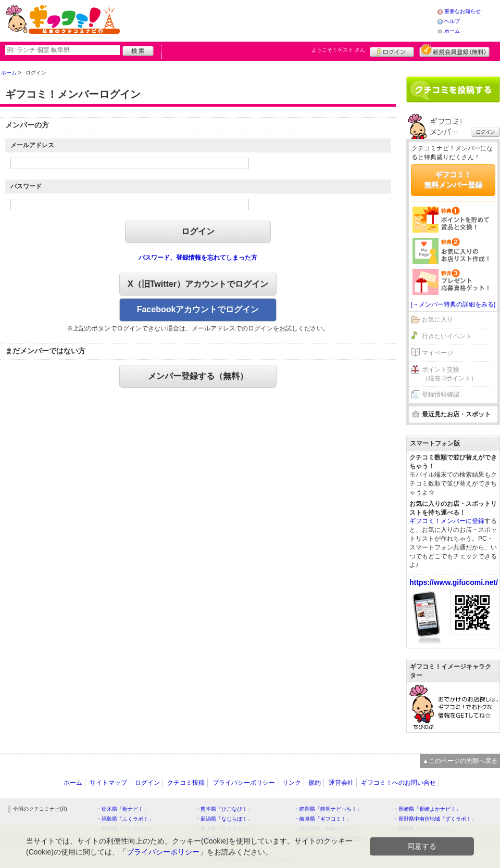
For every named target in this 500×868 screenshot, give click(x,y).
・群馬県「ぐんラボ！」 (125, 829)
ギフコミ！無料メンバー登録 (453, 180)
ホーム (452, 31)
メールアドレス (32, 145)
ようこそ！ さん (338, 50)
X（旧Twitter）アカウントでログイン (198, 284)
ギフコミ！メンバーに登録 (447, 521)
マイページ (438, 353)
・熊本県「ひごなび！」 (224, 809)
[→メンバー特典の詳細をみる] (453, 304)
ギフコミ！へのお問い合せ (398, 783)
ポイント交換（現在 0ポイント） (449, 374)
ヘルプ (452, 21)
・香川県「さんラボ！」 (224, 829)
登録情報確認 (441, 394)
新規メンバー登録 (454, 50)
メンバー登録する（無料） (198, 376)
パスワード (26, 186)
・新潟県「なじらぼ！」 (224, 819)
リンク (292, 783)
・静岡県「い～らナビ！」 (424, 829)
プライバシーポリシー (244, 783)
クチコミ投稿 (186, 783)
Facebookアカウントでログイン (198, 309)
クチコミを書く (453, 90)
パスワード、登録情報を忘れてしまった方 (198, 258)
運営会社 (341, 783)
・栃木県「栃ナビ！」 (122, 809)
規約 (315, 783)
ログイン (392, 50)
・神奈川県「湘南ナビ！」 (326, 829)
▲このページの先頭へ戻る (460, 761)
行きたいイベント (447, 336)
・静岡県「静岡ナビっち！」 (328, 809)
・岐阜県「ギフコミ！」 (323, 819)
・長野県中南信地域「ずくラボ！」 (435, 819)
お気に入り (438, 320)
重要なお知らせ (463, 11)
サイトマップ (108, 783)
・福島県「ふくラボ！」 (125, 819)
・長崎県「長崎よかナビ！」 (427, 809)
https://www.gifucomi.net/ (454, 582)
